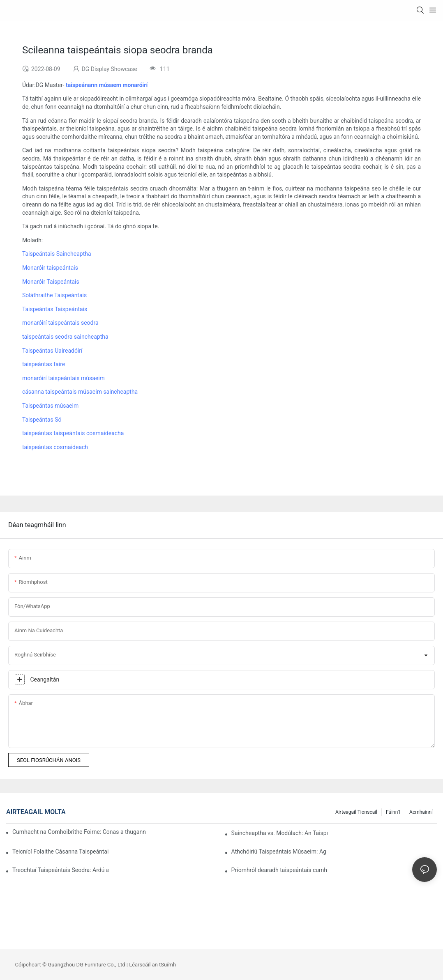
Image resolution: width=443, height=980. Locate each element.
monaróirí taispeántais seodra (60, 323)
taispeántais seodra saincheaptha (65, 337)
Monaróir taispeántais (50, 268)
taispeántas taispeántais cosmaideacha (73, 433)
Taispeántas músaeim (50, 406)
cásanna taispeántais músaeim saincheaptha (80, 392)
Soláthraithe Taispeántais (54, 295)
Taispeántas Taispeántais (55, 309)
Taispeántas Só (42, 420)
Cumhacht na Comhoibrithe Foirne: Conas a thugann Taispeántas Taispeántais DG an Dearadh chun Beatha (79, 832)
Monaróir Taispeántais (51, 282)
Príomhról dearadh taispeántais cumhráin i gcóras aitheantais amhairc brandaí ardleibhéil (279, 870)
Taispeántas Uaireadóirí (52, 351)
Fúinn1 (393, 812)
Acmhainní (421, 812)
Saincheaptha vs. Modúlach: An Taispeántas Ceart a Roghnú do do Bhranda (279, 833)
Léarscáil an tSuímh (152, 965)
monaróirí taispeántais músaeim (63, 378)
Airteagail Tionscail (356, 812)
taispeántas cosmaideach (55, 447)
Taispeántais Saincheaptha (57, 254)
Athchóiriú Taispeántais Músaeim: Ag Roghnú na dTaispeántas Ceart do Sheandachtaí (279, 851)
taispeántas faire (44, 364)
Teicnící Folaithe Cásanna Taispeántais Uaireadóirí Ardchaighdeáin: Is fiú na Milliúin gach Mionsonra (60, 851)
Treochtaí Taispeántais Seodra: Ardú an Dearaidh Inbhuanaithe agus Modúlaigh (60, 870)
